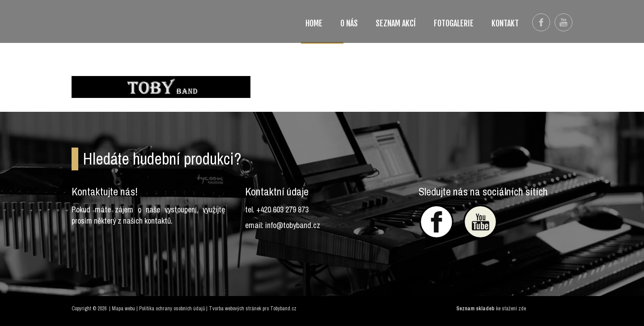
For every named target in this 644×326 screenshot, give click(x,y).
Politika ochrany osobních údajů (172, 309)
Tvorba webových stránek (235, 309)
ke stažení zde (511, 309)
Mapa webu (123, 309)
